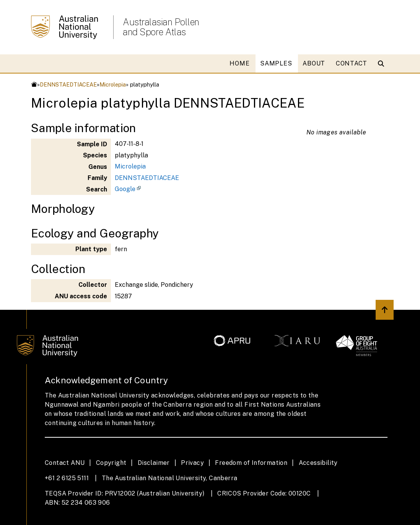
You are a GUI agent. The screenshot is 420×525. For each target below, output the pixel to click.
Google (125, 189)
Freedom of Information (251, 463)
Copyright (111, 463)
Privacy (192, 463)
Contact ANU (65, 463)
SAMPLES (276, 63)
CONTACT (352, 63)
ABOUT (314, 63)
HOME (239, 63)
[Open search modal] (383, 64)
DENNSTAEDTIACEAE (68, 84)
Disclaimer (154, 463)
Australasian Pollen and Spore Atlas (161, 27)
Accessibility (318, 463)
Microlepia (113, 84)
